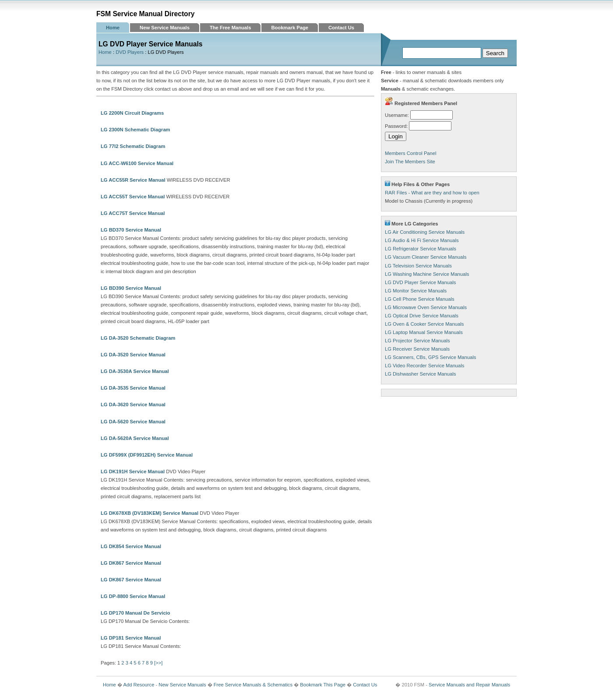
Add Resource (139, 685)
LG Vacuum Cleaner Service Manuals (426, 257)
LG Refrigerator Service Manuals (421, 249)
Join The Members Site (410, 162)
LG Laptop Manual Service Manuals (424, 332)
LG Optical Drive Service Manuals (422, 316)
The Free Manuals (231, 28)
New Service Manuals (165, 28)
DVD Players (130, 52)
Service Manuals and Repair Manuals (469, 685)
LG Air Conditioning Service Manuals (425, 232)
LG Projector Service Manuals (417, 341)
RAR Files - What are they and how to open (432, 193)
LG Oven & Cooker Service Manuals (424, 324)
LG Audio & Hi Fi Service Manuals (422, 240)
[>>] (158, 663)
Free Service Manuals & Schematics (253, 685)
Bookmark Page (290, 28)
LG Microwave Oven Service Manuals (426, 307)
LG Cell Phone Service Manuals (420, 299)
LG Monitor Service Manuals (416, 291)
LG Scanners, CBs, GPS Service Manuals (430, 357)
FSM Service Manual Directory (146, 14)
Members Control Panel (411, 153)
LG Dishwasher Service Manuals (420, 374)
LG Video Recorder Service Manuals (425, 366)
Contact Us (341, 28)
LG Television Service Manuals (418, 266)
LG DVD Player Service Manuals (420, 282)
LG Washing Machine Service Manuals (427, 274)
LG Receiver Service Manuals (417, 349)
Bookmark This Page (323, 685)
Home (113, 28)
